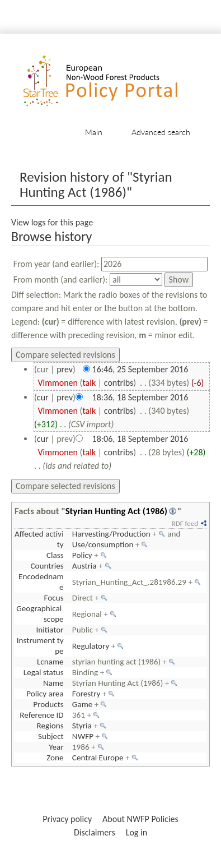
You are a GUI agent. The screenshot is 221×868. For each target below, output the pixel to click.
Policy (82, 555)
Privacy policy (67, 819)
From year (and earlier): (57, 264)
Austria (84, 566)
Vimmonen (58, 383)
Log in (137, 832)
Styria (82, 726)
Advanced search (161, 132)
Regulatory (91, 646)
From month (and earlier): (61, 280)
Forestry (86, 694)
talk (89, 383)
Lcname (50, 662)
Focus (54, 598)
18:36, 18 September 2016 (140, 397)
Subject (51, 736)
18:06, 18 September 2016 (140, 439)
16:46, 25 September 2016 (140, 369)
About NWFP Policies (140, 819)
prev (65, 369)
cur (43, 397)
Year (56, 747)
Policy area (45, 694)
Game (83, 704)
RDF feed (185, 523)
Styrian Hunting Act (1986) (116, 511)
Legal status (44, 672)
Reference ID (41, 715)
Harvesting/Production (111, 534)
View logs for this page (52, 222)
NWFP (83, 736)
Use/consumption (103, 544)
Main (94, 132)
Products (48, 704)
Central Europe (98, 758)
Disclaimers (95, 832)
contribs (119, 383)
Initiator (50, 630)
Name (53, 683)
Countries (47, 566)
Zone (55, 758)
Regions (50, 726)
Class (55, 555)
